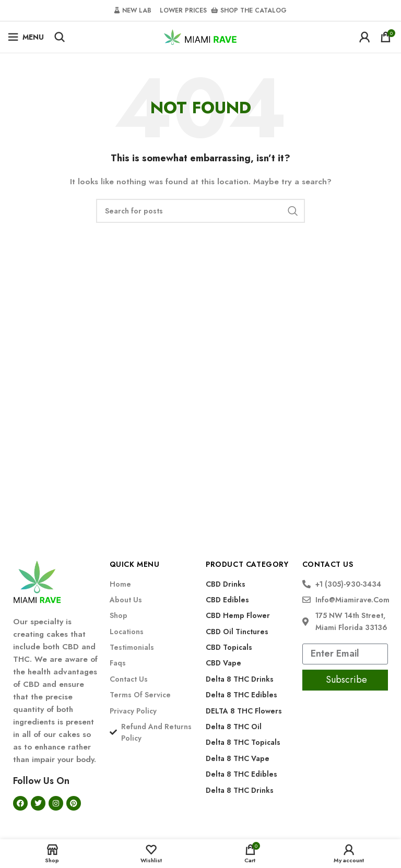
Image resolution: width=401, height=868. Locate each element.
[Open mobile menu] (26, 37)
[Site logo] (200, 36)
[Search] (60, 37)
